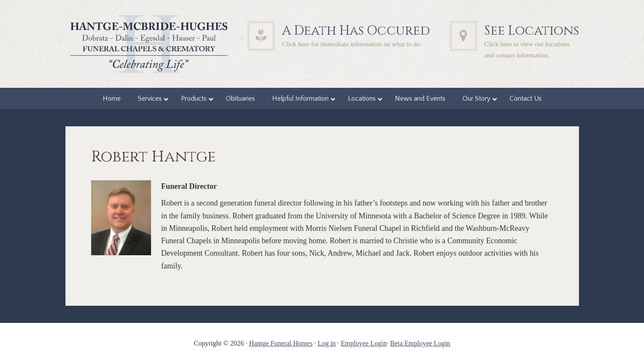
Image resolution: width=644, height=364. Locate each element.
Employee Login (364, 343)
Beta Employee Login (420, 343)
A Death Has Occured (356, 31)
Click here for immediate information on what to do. (352, 44)
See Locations (532, 31)
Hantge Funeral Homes (281, 343)
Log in (326, 343)
